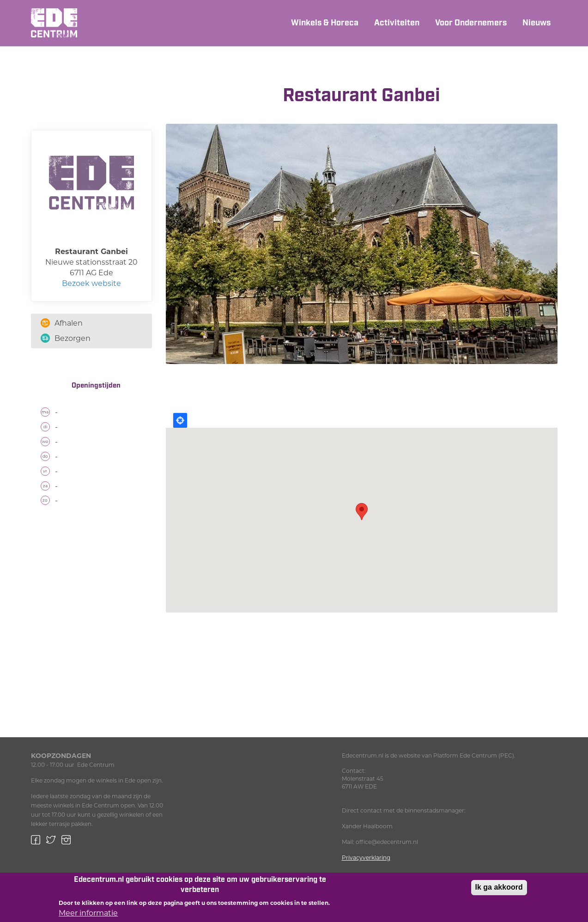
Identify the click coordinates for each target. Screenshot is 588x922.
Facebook (36, 840)
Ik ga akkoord (499, 887)
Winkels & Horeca (325, 23)
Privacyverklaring (366, 858)
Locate (180, 420)
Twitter (51, 840)
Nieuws (536, 23)
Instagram (66, 840)
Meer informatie (88, 913)
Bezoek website (91, 283)
